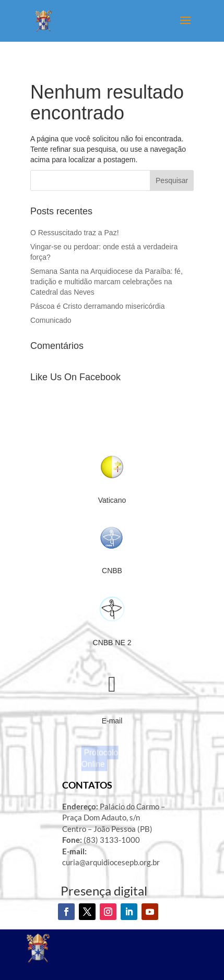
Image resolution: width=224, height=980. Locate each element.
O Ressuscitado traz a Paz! (75, 233)
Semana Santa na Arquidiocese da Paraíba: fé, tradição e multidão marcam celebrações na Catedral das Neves (107, 282)
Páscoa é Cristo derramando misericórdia (98, 306)
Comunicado (51, 320)
